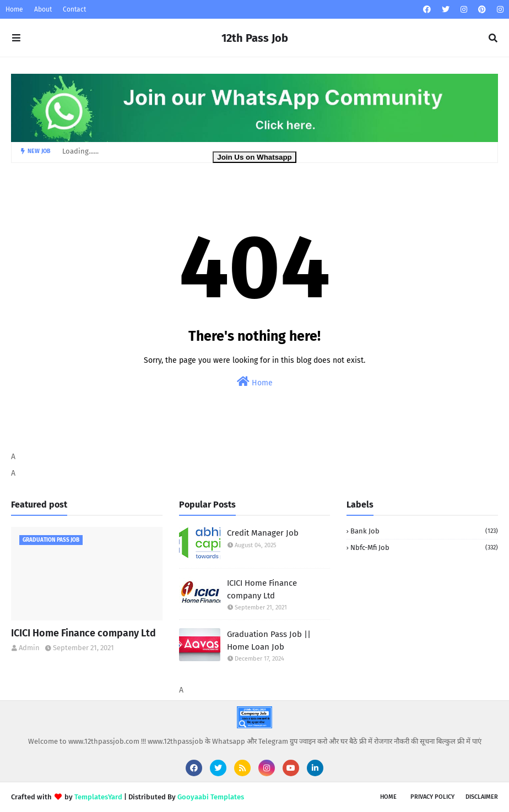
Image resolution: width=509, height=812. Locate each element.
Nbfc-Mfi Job (424, 547)
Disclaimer (482, 797)
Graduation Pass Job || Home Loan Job (269, 641)
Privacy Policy (432, 797)
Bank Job (424, 531)
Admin (29, 648)
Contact (74, 9)
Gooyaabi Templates (211, 797)
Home (14, 9)
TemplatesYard (98, 797)
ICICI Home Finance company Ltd (83, 633)
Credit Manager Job (263, 533)
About (43, 9)
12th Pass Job (255, 38)
